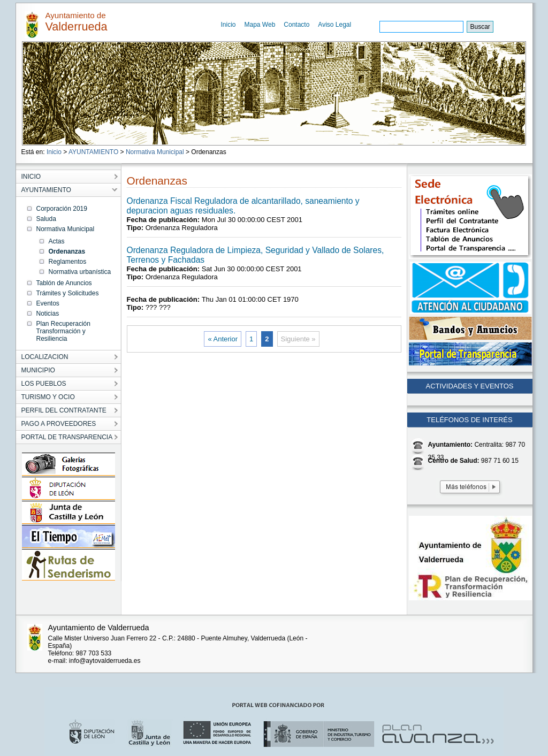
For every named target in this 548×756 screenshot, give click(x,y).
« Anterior (223, 339)
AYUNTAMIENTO (93, 152)
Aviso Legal (334, 25)
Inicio (229, 25)
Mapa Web (260, 25)
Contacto (296, 25)
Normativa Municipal (155, 152)
